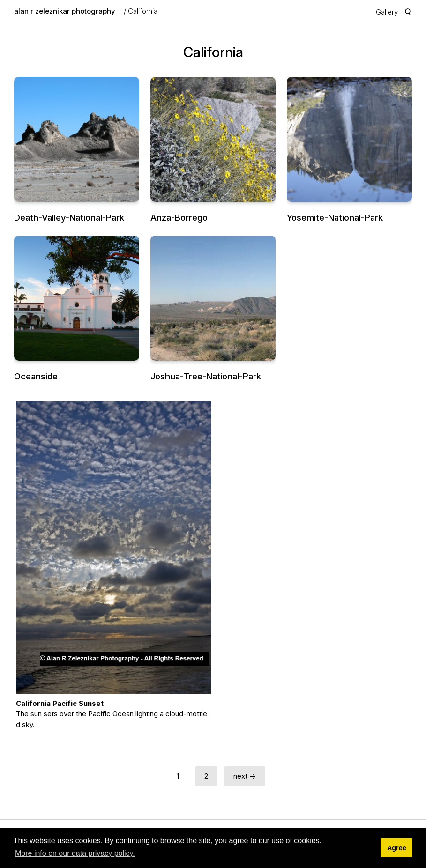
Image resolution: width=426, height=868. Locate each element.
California (143, 11)
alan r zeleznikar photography (65, 11)
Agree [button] (397, 848)
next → (245, 776)
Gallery (387, 12)
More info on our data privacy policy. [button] (75, 853)
